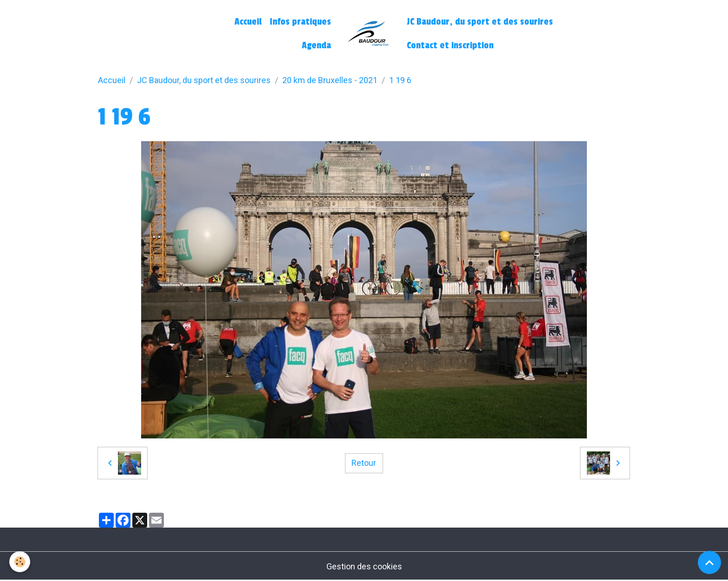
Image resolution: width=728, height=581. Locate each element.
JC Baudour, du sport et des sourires (480, 22)
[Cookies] (20, 562)
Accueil (248, 22)
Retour (364, 463)
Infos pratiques (300, 22)
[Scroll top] (709, 562)
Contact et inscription (450, 46)
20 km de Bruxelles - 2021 (330, 80)
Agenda (316, 46)
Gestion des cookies (364, 566)
